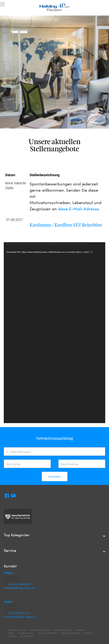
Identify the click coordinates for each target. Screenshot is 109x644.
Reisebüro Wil (27, 636)
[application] (54, 333)
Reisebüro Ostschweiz (41, 630)
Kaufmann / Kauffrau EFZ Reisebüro (66, 225)
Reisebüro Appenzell (71, 633)
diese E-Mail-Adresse (78, 209)
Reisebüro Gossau (64, 630)
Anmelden (55, 476)
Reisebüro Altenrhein (47, 633)
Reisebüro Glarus (26, 633)
